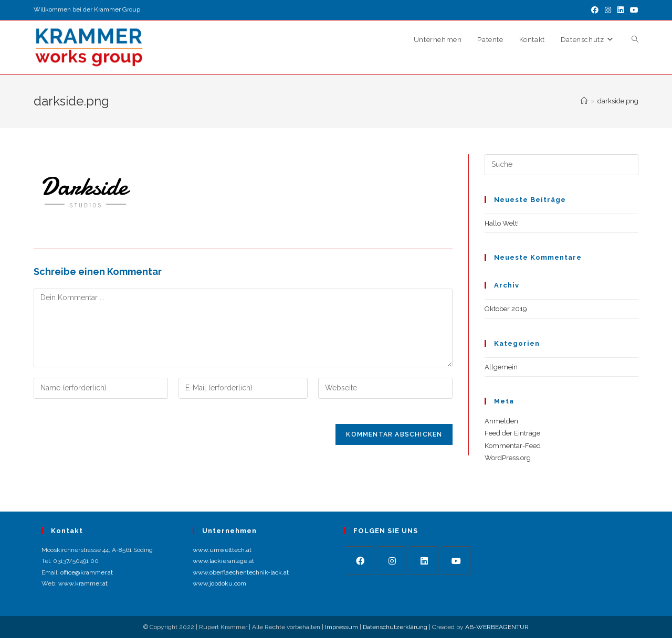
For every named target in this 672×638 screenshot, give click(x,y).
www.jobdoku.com (219, 583)
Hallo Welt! (502, 223)
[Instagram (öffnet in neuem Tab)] (608, 10)
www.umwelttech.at (222, 550)
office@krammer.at (87, 572)
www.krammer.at (83, 583)
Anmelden (501, 421)
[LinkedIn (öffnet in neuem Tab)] (621, 10)
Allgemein (501, 367)
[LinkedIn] (424, 561)
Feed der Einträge (512, 433)
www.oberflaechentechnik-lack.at (241, 572)
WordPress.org (508, 458)
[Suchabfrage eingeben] (561, 165)
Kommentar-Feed (513, 446)
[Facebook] (360, 561)
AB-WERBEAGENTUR (497, 627)
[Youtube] (456, 561)
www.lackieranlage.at (223, 561)
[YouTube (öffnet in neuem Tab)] (633, 10)
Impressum (342, 627)
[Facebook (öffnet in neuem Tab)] (595, 10)
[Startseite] (584, 101)
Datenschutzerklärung (395, 627)
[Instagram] (392, 561)
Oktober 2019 (506, 309)
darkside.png (618, 101)
